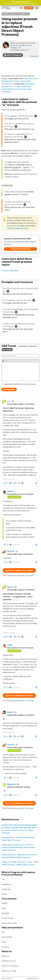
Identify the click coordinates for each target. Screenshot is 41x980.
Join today (29, 575)
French (6, 14)
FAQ (3, 932)
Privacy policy (7, 978)
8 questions (34, 56)
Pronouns (22, 14)
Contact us (5, 947)
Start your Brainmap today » (18, 228)
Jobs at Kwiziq (7, 937)
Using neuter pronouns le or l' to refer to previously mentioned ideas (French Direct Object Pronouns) (18, 847)
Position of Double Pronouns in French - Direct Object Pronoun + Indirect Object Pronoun (20, 863)
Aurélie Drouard (16, 45)
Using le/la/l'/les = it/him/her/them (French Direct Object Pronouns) (18, 839)
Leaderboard (6, 884)
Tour (3, 879)
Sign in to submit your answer (19, 570)
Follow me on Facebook (10, 966)
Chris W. (11, 551)
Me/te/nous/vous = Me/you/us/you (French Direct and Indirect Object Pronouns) (19, 856)
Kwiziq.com (6, 956)
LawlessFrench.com (9, 961)
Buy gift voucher (8, 918)
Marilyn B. (12, 784)
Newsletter (6, 913)
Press (4, 942)
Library (13, 14)
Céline (10, 645)
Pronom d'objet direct (10, 271)
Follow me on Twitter (9, 971)
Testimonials (6, 889)
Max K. (10, 587)
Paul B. (10, 712)
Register (5, 903)
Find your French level (20, 249)
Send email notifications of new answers (20, 384)
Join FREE (29, 8)
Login (4, 908)
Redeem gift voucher (9, 923)
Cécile (10, 491)
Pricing (4, 894)
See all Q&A (7, 350)
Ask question (9, 389)
